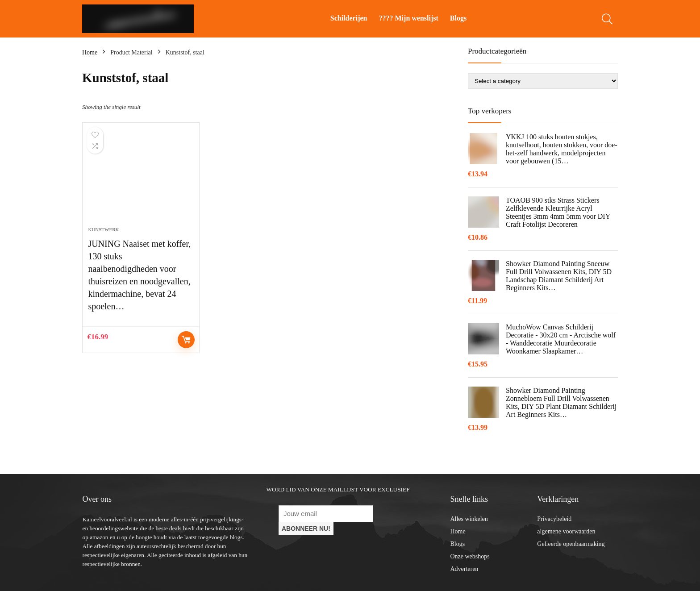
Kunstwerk (103, 229)
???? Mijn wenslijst (409, 18)
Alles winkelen (469, 519)
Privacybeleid (554, 519)
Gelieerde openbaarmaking (571, 544)
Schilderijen (349, 18)
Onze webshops (470, 556)
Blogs (458, 18)
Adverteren (464, 569)
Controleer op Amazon (186, 340)
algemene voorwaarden (566, 531)
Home (90, 52)
